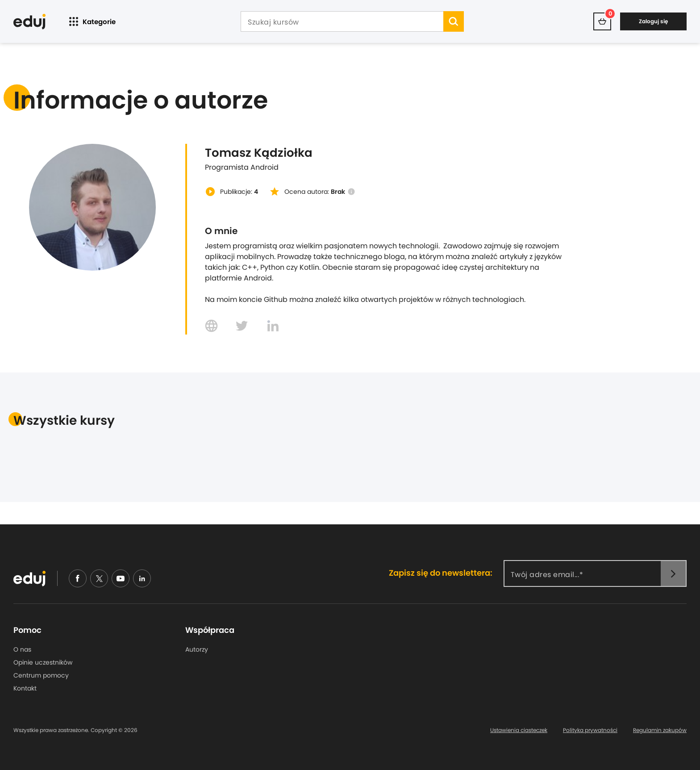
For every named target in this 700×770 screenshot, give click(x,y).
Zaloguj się (653, 21)
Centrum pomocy (41, 675)
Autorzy (197, 649)
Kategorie (91, 22)
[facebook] (78, 578)
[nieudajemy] (99, 578)
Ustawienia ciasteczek (519, 730)
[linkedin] (142, 578)
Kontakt (25, 688)
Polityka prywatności (590, 730)
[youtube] (121, 578)
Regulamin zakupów (660, 730)
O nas (22, 649)
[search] (454, 21)
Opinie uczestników (43, 662)
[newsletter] (673, 573)
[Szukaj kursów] (342, 22)
